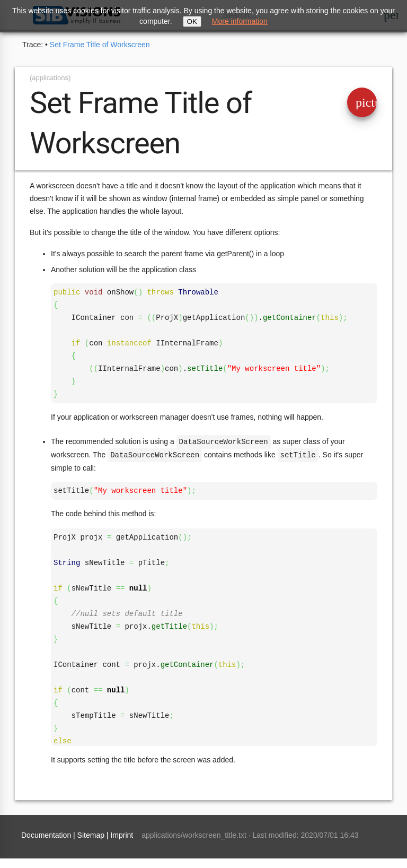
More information (240, 21)
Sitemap (91, 834)
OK (192, 21)
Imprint (122, 834)
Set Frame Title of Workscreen (100, 45)
